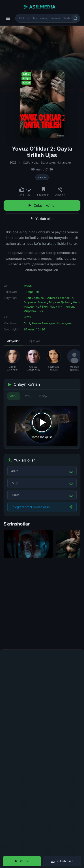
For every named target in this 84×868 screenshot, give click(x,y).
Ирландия (64, 162)
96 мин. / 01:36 (42, 169)
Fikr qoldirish (67, 651)
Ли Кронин (31, 292)
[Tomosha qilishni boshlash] (42, 426)
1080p (43, 396)
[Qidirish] (75, 18)
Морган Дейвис (60, 302)
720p (28, 396)
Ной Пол (41, 306)
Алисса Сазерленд (60, 298)
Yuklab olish (42, 219)
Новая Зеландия (43, 162)
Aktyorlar (13, 341)
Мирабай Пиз (33, 311)
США (26, 162)
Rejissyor (34, 341)
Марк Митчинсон (62, 306)
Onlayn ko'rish (42, 205)
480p (14, 396)
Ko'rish (22, 861)
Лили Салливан (34, 298)
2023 (13, 162)
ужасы (42, 177)
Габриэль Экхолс (35, 302)
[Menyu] (8, 18)
